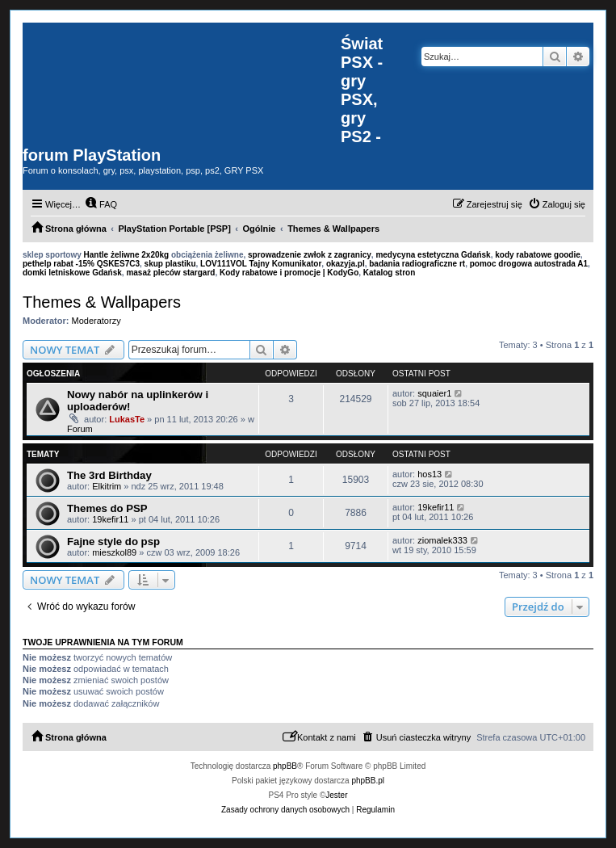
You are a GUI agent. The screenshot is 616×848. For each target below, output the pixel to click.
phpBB (285, 766)
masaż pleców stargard (170, 273)
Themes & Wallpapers (102, 302)
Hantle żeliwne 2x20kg (127, 255)
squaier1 (434, 393)
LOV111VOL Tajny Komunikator (261, 264)
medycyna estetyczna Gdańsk (433, 255)
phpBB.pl (368, 781)
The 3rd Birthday (109, 475)
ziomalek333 (442, 540)
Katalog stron (389, 273)
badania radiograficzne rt (417, 264)
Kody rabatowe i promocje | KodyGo (289, 273)
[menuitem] (101, 204)
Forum (80, 429)
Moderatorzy (96, 321)
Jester (336, 795)
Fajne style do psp (113, 542)
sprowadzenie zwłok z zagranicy (310, 255)
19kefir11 (110, 519)
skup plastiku (170, 264)
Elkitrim (107, 486)
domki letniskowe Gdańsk (72, 273)
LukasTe (127, 419)
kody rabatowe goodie (538, 255)
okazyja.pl (346, 264)
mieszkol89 (114, 552)
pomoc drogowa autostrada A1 (529, 264)
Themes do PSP (107, 508)
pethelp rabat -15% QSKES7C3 (81, 264)
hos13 (430, 474)
